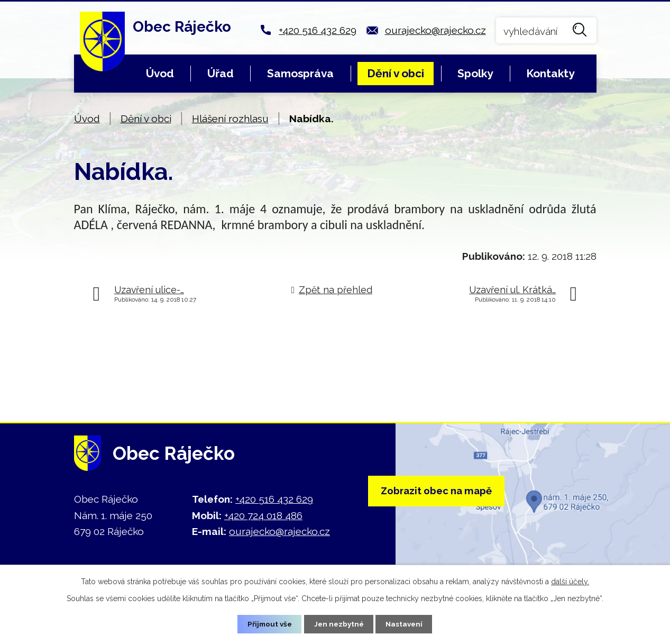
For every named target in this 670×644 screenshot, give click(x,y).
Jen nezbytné (339, 624)
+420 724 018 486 (263, 515)
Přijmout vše (268, 624)
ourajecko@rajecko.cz (435, 30)
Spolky (475, 73)
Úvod (160, 73)
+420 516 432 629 (318, 30)
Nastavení (406, 624)
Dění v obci (396, 73)
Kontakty (550, 73)
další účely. (570, 581)
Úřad (221, 73)
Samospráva (300, 73)
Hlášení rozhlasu (230, 119)
